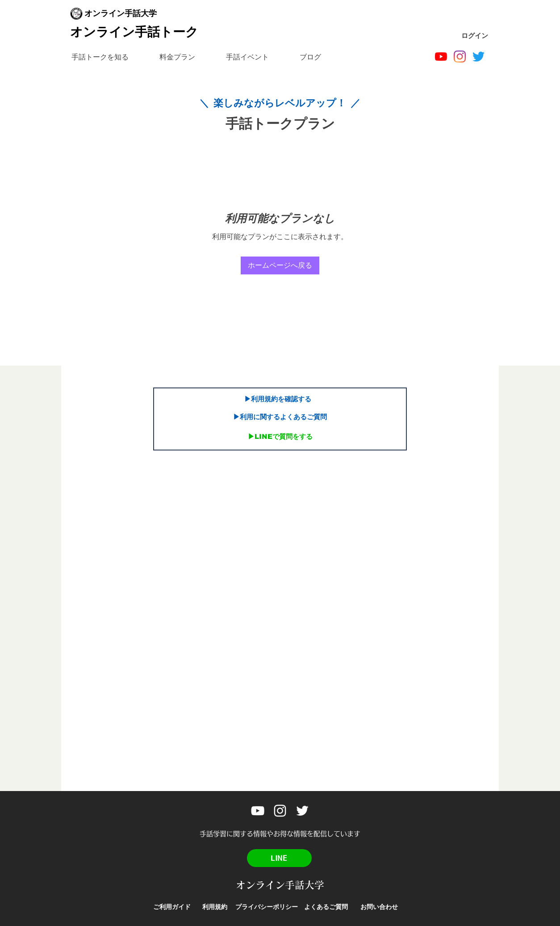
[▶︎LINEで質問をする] (280, 437)
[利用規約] (215, 907)
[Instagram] (460, 57)
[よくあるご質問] (326, 907)
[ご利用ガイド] (172, 907)
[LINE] (279, 858)
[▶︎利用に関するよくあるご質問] (280, 417)
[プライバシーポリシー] (267, 907)
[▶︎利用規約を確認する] (278, 399)
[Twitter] (479, 57)
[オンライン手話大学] (441, 57)
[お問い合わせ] (379, 907)
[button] (100, 57)
